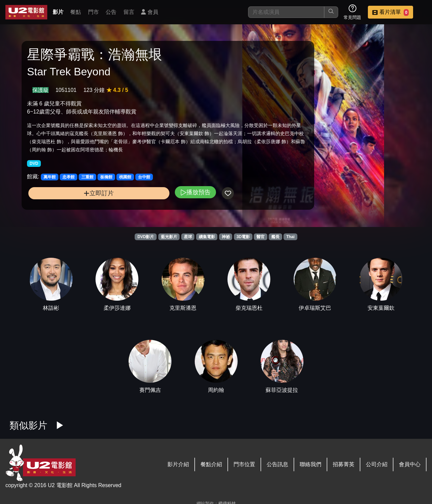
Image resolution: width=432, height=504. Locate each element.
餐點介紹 (211, 464)
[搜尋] (286, 12)
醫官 (261, 237)
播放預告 (146, 206)
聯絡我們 (310, 464)
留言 (129, 12)
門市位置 (244, 464)
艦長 (275, 237)
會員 (150, 12)
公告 (111, 12)
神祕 (226, 237)
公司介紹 (377, 464)
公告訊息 (277, 464)
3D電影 (243, 237)
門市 (93, 12)
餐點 (76, 12)
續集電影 (207, 237)
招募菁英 (344, 464)
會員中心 (410, 464)
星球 (188, 237)
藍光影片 (169, 237)
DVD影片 (146, 237)
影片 (58, 12)
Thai (290, 237)
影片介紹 (178, 464)
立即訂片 (74, 207)
